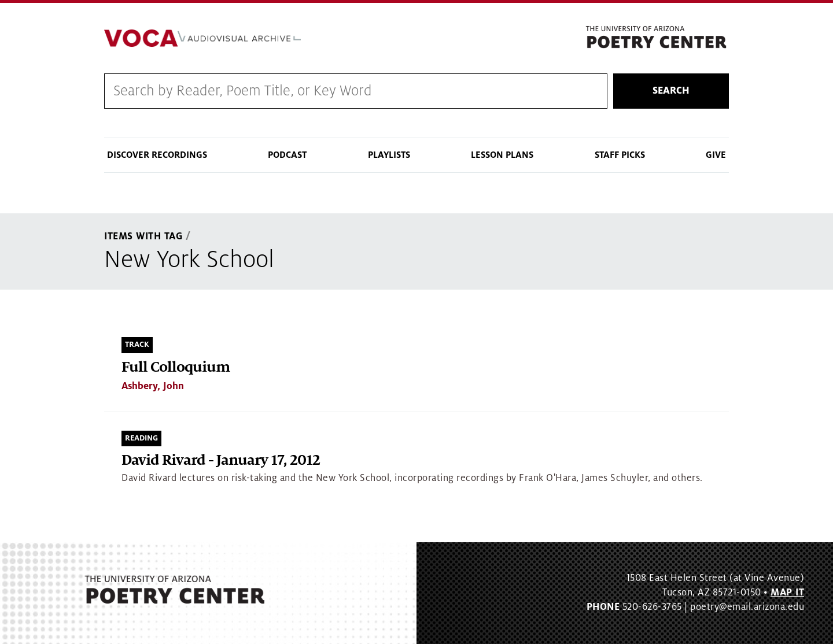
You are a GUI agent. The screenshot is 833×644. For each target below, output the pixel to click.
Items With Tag (143, 236)
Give (716, 155)
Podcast (287, 155)
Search (671, 91)
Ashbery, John (153, 386)
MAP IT (787, 593)
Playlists (389, 155)
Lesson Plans (502, 155)
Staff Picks (620, 155)
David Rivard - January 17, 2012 (221, 460)
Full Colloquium (176, 367)
